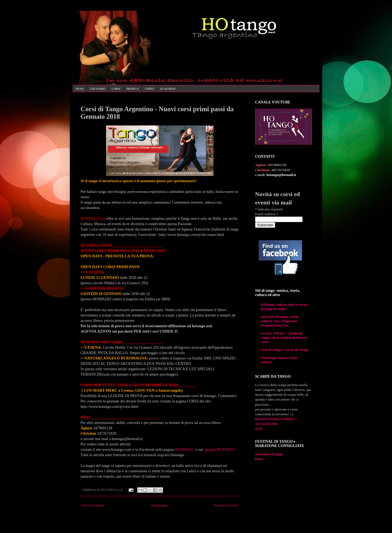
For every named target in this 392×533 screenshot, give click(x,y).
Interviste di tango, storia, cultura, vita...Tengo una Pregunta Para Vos (280, 321)
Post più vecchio (226, 505)
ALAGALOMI (266, 424)
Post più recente (93, 505)
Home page (159, 505)
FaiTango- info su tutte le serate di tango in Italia (284, 307)
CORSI (116, 89)
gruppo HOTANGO (221, 449)
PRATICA (133, 89)
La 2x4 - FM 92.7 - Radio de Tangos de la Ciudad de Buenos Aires (284, 338)
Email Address (267, 214)
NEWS (80, 89)
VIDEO (150, 89)
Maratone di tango (269, 454)
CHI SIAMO (98, 89)
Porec (259, 459)
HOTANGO (185, 449)
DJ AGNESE (168, 89)
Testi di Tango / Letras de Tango (284, 350)
